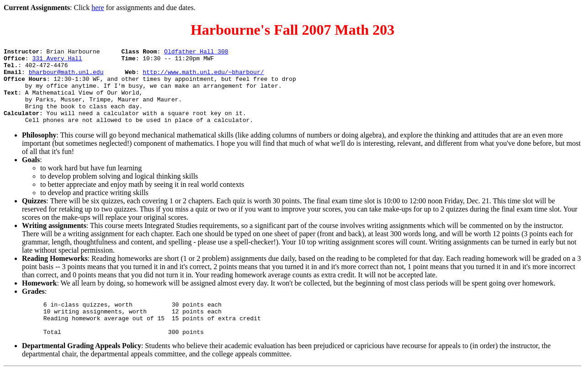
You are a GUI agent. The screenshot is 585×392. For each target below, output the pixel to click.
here (98, 8)
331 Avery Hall (57, 61)
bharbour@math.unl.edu (66, 77)
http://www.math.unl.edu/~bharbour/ (203, 77)
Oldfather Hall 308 (196, 53)
